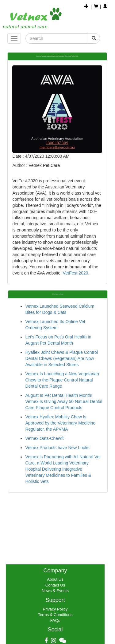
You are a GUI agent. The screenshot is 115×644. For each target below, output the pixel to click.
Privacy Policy (55, 609)
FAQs (55, 620)
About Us (55, 579)
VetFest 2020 (76, 273)
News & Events (55, 591)
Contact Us (55, 585)
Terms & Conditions (55, 615)
